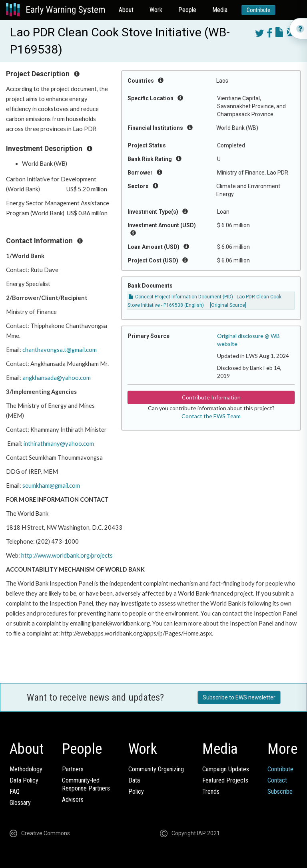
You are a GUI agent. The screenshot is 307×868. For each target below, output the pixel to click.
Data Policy (24, 780)
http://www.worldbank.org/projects (67, 555)
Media (220, 10)
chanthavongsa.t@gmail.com (60, 350)
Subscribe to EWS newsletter (239, 697)
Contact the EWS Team (211, 416)
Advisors (73, 799)
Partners (73, 769)
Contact (277, 780)
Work (156, 10)
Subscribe (280, 792)
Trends (211, 792)
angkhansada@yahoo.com (57, 378)
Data (134, 780)
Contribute (258, 10)
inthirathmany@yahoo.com (59, 444)
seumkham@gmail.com (51, 486)
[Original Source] (228, 305)
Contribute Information (211, 397)
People (187, 10)
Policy (136, 792)
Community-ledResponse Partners (86, 784)
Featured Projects (225, 780)
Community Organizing (156, 769)
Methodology (26, 769)
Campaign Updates (226, 769)
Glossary (20, 803)
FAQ (15, 792)
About (126, 10)
